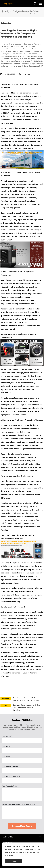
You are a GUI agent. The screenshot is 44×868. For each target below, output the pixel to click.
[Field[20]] (22, 750)
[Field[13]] (22, 760)
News (9, 11)
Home (4, 11)
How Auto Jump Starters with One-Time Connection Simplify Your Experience (27, 708)
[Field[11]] (22, 740)
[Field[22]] (22, 770)
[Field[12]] (22, 780)
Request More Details (22, 826)
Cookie (15, 846)
